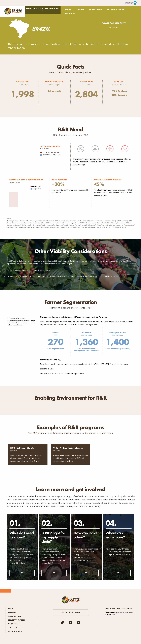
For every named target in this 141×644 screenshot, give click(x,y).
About (68, 10)
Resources (70, 13)
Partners (80, 10)
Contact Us (13, 628)
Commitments (96, 10)
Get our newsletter (70, 612)
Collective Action (116, 10)
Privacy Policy (15, 631)
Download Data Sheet (114, 23)
